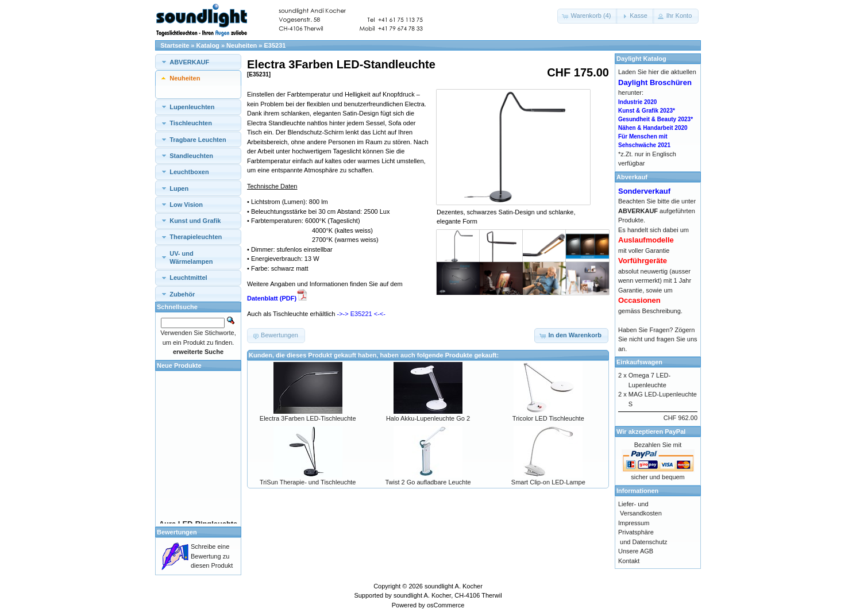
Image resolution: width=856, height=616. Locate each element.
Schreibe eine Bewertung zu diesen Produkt (212, 556)
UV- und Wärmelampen (191, 257)
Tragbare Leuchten (198, 140)
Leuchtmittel (188, 278)
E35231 (275, 45)
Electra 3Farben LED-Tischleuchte (308, 418)
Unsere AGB (636, 551)
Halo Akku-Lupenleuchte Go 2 (428, 418)
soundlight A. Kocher (454, 586)
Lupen (179, 188)
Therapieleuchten (196, 237)
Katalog (208, 45)
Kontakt (629, 561)
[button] (588, 16)
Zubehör (182, 294)
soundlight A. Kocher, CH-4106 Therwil (448, 595)
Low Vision (186, 205)
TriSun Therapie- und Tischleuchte (308, 482)
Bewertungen (177, 532)
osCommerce (446, 605)
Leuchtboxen (189, 172)
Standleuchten (191, 156)
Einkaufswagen (639, 362)
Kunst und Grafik (195, 221)
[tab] (198, 62)
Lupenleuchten (192, 107)
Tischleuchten (191, 123)
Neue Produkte (179, 365)
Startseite (175, 45)
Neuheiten (242, 45)
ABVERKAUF (189, 62)
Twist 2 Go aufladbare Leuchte (428, 482)
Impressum (634, 523)
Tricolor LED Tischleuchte (548, 418)
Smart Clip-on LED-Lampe (548, 482)
